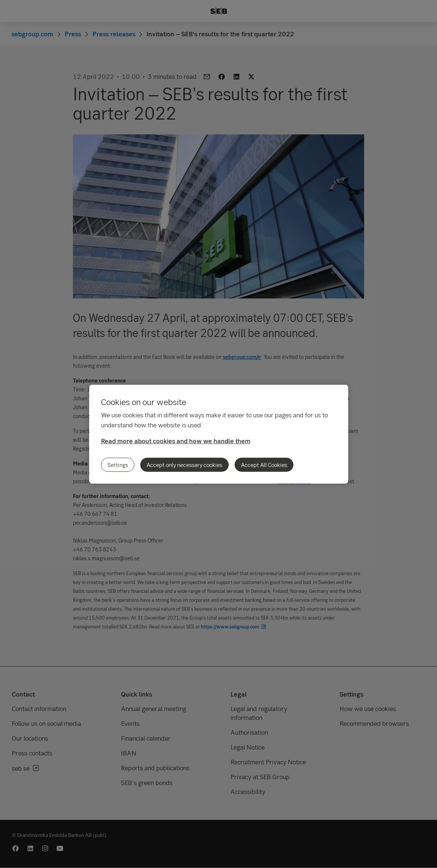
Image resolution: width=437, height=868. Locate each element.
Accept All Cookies (264, 465)
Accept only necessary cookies (184, 465)
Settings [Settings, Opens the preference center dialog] (118, 465)
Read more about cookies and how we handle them (176, 441)
